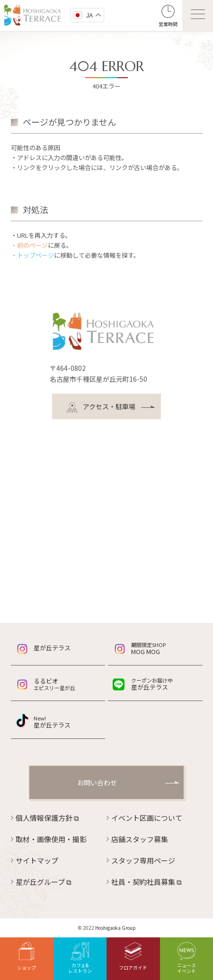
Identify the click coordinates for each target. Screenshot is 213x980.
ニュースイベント (186, 958)
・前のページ (29, 245)
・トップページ (32, 255)
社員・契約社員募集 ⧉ (146, 882)
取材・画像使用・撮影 (51, 839)
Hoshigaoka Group (115, 928)
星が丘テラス (52, 648)
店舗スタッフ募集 (140, 839)
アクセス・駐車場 (101, 408)
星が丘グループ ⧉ (44, 882)
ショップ (27, 957)
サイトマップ (37, 860)
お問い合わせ (97, 782)
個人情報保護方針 (47, 818)
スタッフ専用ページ (143, 860)
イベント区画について (147, 818)
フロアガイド (133, 957)
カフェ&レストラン (80, 958)
